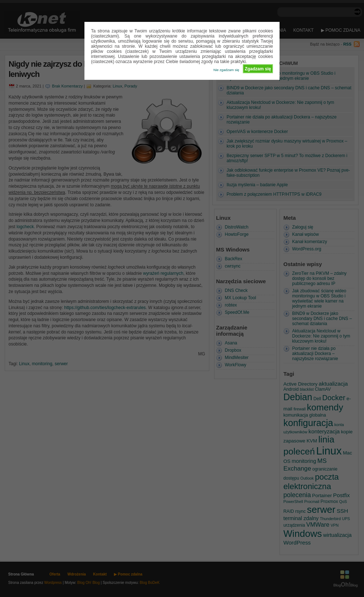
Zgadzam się (258, 69)
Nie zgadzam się (226, 70)
